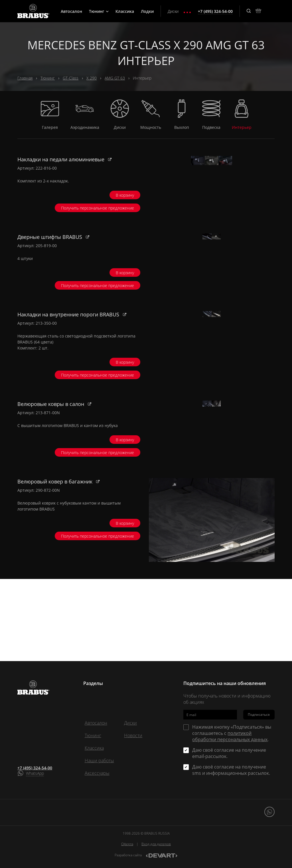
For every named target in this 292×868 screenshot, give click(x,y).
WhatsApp (35, 773)
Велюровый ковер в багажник (56, 564)
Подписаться (259, 714)
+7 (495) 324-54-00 (35, 768)
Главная (25, 78)
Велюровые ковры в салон (51, 462)
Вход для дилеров (156, 844)
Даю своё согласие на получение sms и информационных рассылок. (231, 770)
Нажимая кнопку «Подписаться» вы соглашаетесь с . (232, 733)
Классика (125, 11)
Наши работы (99, 761)
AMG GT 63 (115, 78)
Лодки (147, 11)
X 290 (92, 78)
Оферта (127, 844)
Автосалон (71, 11)
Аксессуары (97, 773)
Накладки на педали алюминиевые (62, 159)
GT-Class (71, 78)
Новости (133, 735)
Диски (173, 11)
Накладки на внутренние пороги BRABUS (69, 361)
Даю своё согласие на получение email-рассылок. (229, 753)
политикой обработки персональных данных (230, 736)
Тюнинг (99, 11)
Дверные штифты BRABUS (50, 260)
